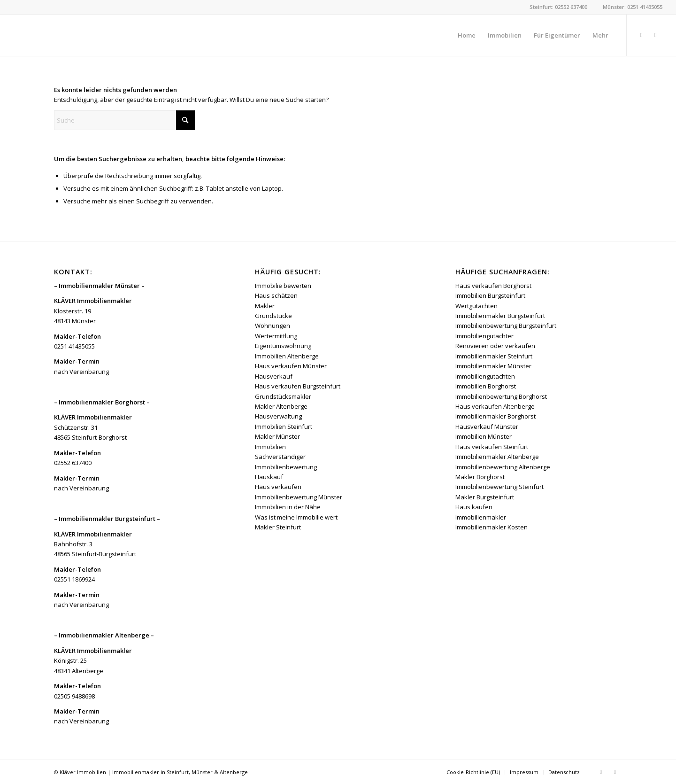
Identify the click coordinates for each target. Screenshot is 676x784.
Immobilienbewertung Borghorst (501, 396)
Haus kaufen (474, 507)
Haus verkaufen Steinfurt (492, 447)
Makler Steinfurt (278, 527)
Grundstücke (273, 316)
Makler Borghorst (480, 477)
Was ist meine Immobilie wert (296, 517)
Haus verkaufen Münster (291, 366)
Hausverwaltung (278, 416)
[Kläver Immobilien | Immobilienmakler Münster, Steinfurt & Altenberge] (84, 35)
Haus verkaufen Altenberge (495, 406)
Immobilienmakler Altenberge (497, 457)
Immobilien (270, 447)
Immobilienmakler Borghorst (495, 416)
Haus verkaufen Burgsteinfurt (298, 386)
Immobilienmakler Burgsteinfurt (500, 316)
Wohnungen (273, 326)
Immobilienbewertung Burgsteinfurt (506, 326)
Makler (265, 306)
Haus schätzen (276, 295)
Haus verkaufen (278, 487)
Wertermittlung (276, 336)
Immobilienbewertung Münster (299, 497)
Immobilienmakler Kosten (492, 527)
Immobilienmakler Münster (493, 366)
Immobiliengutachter (484, 336)
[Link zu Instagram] (655, 35)
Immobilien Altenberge (287, 356)
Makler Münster (277, 436)
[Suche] (124, 120)
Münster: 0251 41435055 (633, 7)
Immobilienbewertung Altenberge (503, 467)
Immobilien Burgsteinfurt (490, 295)
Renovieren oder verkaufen (495, 346)
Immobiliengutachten (485, 376)
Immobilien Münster (484, 436)
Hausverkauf (274, 376)
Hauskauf (269, 477)
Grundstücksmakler (283, 396)
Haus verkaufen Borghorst (493, 286)
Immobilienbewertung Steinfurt (499, 487)
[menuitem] (467, 35)
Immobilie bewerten (283, 286)
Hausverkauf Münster (487, 427)
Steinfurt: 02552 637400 (558, 7)
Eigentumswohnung (283, 346)
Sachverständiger (280, 457)
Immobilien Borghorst (486, 386)
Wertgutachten (476, 306)
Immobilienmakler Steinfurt (494, 356)
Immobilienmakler (481, 517)
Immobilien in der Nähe (288, 507)
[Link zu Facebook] (641, 35)
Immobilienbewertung (286, 467)
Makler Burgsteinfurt (485, 497)
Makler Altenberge (281, 406)
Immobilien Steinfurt (284, 427)
